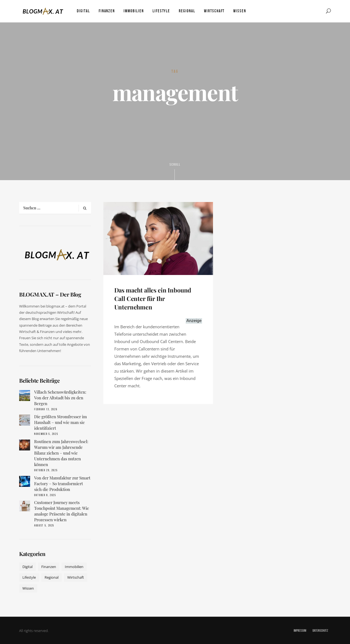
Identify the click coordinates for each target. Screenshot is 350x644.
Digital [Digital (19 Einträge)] (27, 567)
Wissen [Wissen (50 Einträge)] (28, 588)
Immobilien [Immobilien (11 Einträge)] (74, 567)
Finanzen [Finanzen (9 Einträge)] (49, 567)
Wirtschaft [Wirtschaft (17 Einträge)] (76, 577)
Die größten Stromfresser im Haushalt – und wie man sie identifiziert (61, 422)
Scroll (175, 171)
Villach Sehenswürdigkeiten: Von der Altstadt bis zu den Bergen (60, 398)
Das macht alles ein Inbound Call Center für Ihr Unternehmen (153, 298)
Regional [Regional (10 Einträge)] (52, 577)
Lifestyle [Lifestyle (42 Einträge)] (29, 577)
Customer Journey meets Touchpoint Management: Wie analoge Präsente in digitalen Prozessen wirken (62, 511)
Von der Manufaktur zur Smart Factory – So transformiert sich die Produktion (62, 484)
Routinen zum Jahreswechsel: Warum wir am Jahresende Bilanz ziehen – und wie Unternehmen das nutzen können (61, 453)
